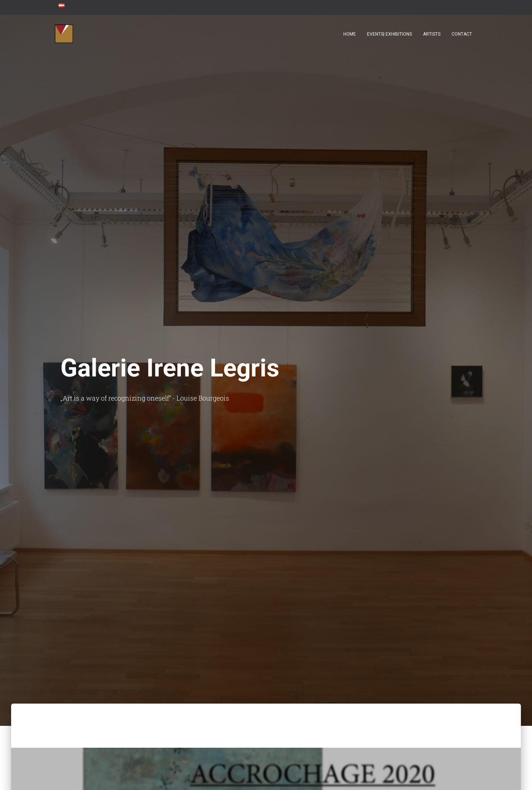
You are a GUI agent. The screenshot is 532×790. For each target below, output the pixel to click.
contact (462, 34)
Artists (432, 34)
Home (350, 34)
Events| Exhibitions (389, 34)
